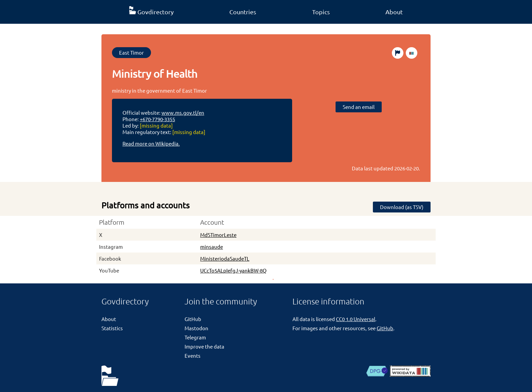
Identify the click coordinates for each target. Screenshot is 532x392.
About (394, 12)
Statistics (112, 328)
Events (193, 356)
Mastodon (196, 328)
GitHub (193, 319)
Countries (243, 12)
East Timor (131, 52)
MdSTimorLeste (218, 235)
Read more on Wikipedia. (151, 143)
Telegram (195, 337)
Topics (321, 12)
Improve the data (204, 346)
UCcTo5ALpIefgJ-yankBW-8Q (233, 270)
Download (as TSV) (402, 207)
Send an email (359, 107)
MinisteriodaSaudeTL (225, 258)
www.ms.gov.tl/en (183, 113)
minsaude (212, 247)
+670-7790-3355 (157, 119)
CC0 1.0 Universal (356, 319)
